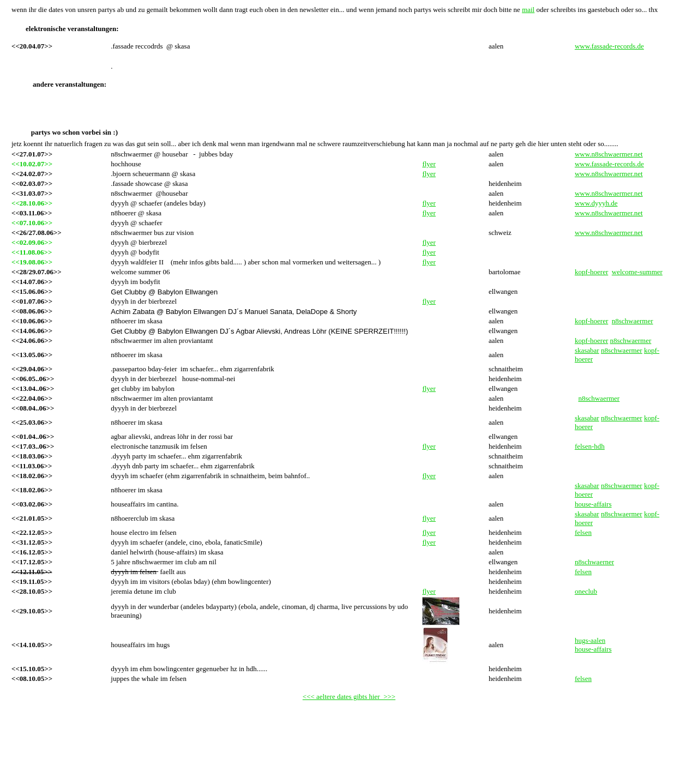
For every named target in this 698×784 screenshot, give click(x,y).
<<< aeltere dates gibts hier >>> (349, 696)
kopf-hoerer (591, 272)
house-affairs (593, 649)
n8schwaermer (633, 321)
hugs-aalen (590, 640)
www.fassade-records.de (609, 46)
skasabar (587, 350)
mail (528, 10)
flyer (429, 164)
